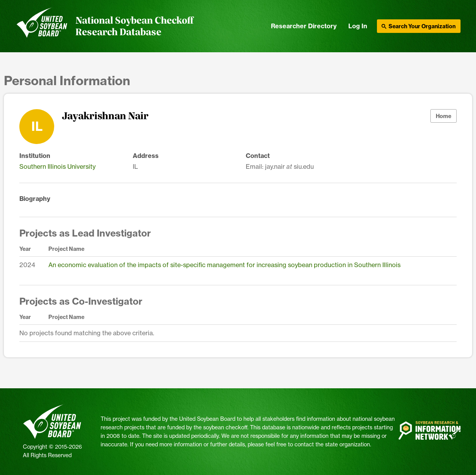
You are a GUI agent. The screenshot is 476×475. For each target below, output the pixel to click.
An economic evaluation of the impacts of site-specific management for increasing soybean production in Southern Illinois (224, 265)
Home (443, 116)
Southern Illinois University (57, 166)
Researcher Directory (304, 26)
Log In (358, 26)
